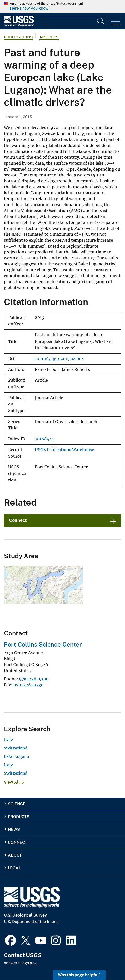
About (15, 855)
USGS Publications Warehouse (64, 450)
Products (19, 817)
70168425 (44, 439)
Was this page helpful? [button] (79, 975)
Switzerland (16, 748)
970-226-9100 (34, 679)
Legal (14, 868)
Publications (18, 37)
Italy (8, 740)
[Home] (19, 25)
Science (17, 804)
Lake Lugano (17, 756)
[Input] (74, 21)
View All (14, 782)
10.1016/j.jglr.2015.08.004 (59, 359)
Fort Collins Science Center (43, 644)
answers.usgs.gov (20, 963)
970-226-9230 (28, 685)
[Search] (101, 21)
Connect (18, 520)
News (14, 830)
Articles (49, 37)
